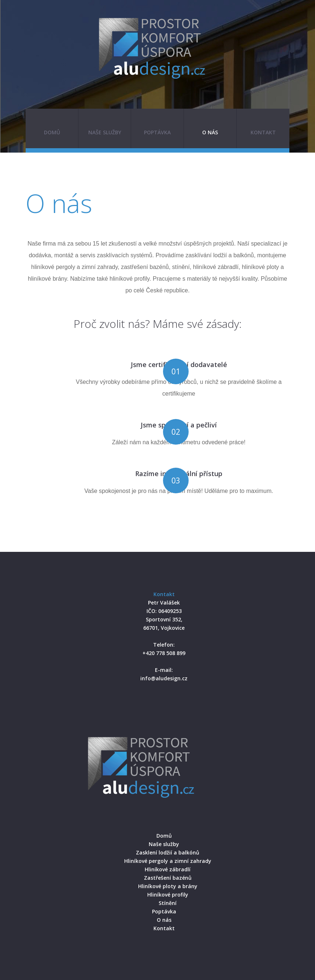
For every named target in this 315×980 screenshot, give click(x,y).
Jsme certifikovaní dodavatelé (179, 364)
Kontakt (263, 132)
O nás (210, 132)
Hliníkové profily (168, 895)
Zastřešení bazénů (168, 878)
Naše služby (105, 132)
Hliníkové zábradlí (168, 869)
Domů (52, 132)
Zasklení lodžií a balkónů (168, 852)
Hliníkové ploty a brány (168, 886)
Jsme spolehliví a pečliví (179, 425)
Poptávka (157, 132)
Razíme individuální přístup (179, 474)
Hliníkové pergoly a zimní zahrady (168, 861)
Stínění (168, 903)
